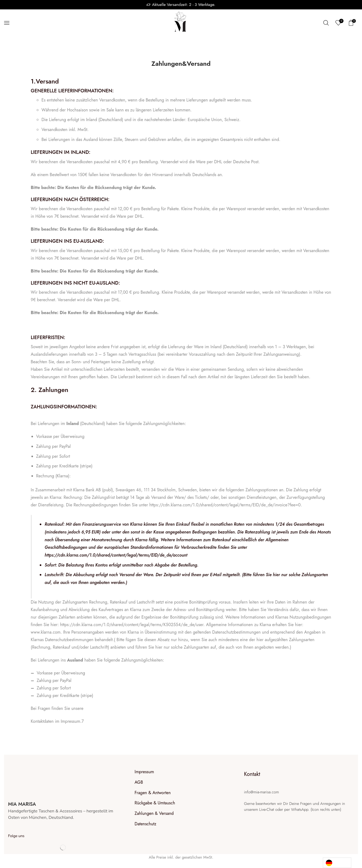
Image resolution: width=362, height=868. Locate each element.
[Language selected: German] (337, 863)
